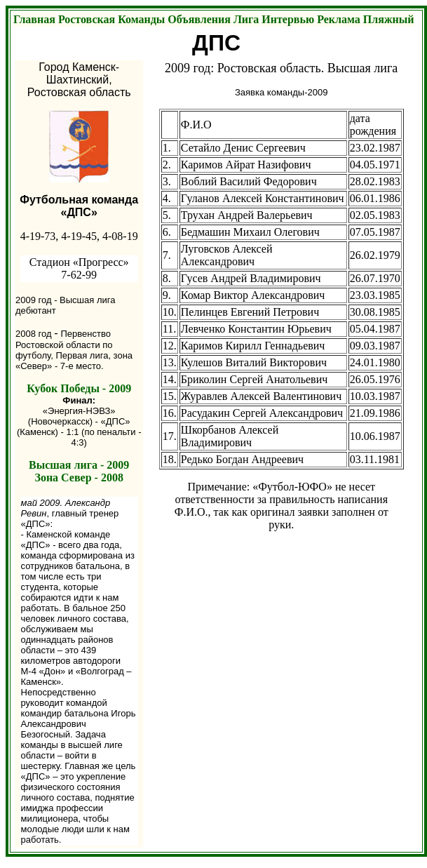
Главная (34, 19)
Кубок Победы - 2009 (79, 388)
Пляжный (389, 19)
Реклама (339, 19)
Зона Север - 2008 (79, 478)
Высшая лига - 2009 (79, 465)
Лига (246, 19)
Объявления (199, 19)
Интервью (288, 19)
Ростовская (87, 19)
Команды (141, 19)
